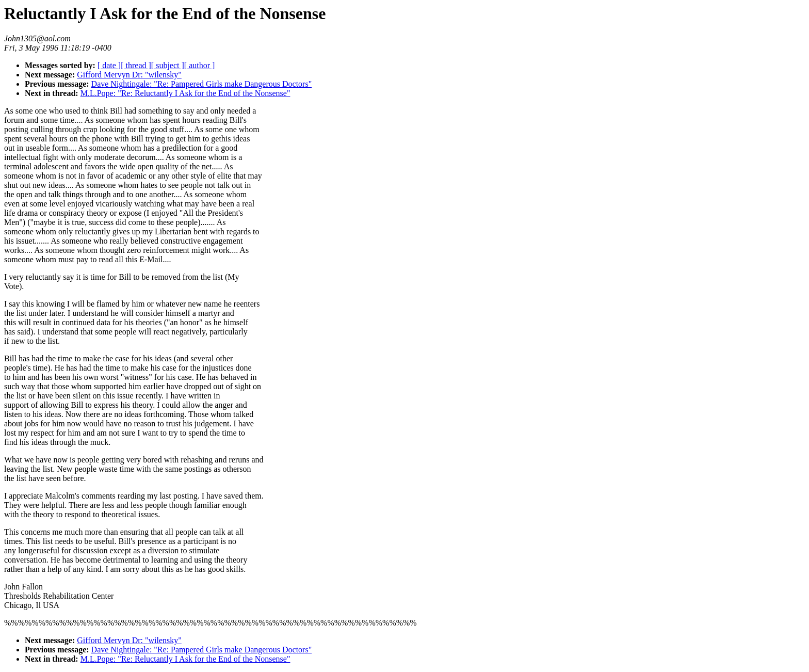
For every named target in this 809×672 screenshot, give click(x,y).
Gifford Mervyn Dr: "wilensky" (129, 75)
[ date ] (109, 65)
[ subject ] (168, 65)
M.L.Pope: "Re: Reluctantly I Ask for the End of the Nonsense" (185, 93)
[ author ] (200, 65)
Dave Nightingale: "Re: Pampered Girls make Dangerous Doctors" (202, 84)
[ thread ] (136, 65)
